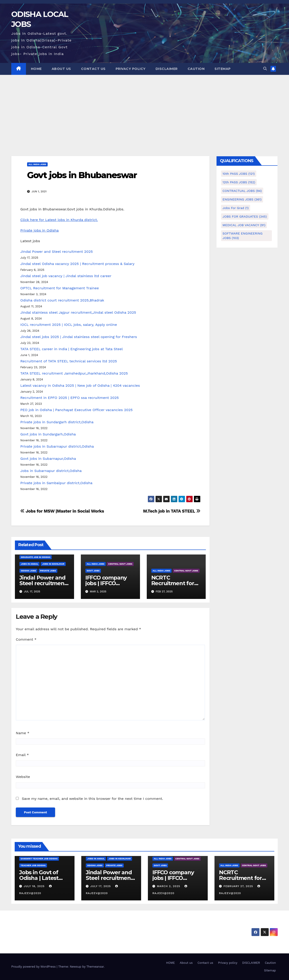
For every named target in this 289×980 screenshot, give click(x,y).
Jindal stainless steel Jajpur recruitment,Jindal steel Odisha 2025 (78, 312)
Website (23, 777)
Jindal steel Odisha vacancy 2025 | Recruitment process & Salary (77, 264)
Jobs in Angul (29, 564)
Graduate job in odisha (36, 557)
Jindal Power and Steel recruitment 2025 (57, 252)
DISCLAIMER (167, 69)
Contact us (93, 69)
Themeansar (95, 967)
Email (22, 755)
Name (23, 733)
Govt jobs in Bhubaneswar (82, 175)
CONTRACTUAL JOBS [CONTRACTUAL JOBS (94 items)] (242, 191)
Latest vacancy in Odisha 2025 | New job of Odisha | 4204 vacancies (80, 385)
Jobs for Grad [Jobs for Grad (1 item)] (236, 208)
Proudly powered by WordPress (34, 967)
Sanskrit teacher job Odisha (39, 859)
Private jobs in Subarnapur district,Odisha (57, 446)
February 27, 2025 (239, 886)
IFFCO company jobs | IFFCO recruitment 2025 (108, 583)
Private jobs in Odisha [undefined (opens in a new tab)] (40, 230)
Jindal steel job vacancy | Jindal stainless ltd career (66, 276)
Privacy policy (131, 69)
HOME (36, 69)
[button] (265, 69)
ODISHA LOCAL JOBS (50, 925)
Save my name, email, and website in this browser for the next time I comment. (92, 799)
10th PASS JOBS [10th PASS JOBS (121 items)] (239, 174)
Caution (196, 69)
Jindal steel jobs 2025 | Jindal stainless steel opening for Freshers (79, 337)
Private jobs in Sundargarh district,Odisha (57, 422)
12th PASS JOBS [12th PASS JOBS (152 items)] (239, 182)
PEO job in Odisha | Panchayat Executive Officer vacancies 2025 (76, 410)
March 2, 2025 (169, 886)
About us (61, 69)
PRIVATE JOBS (48, 571)
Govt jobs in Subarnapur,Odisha (48, 459)
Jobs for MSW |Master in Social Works (62, 511)
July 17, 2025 (101, 886)
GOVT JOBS (93, 571)
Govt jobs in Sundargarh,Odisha (48, 434)
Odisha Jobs (28, 571)
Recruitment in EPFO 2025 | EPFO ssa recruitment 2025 (70, 398)
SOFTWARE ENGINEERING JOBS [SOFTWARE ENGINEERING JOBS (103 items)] (243, 236)
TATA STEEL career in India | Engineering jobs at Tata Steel (72, 349)
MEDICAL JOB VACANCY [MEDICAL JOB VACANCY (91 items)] (244, 225)
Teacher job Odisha (33, 865)
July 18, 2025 (35, 886)
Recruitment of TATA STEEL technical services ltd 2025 (69, 361)
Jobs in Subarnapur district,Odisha (51, 471)
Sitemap (223, 69)
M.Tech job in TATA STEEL (172, 511)
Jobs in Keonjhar (53, 564)
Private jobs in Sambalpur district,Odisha (56, 483)
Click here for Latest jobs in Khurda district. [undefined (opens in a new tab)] (59, 220)
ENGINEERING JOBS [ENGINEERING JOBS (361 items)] (242, 199)
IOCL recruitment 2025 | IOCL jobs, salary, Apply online (69, 325)
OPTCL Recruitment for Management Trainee (60, 288)
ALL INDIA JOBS (37, 164)
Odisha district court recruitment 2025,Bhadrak (62, 300)
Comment (26, 639)
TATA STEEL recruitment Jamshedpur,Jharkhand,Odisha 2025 (74, 373)
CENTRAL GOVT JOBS (120, 564)
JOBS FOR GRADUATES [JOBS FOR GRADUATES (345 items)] (245, 216)
